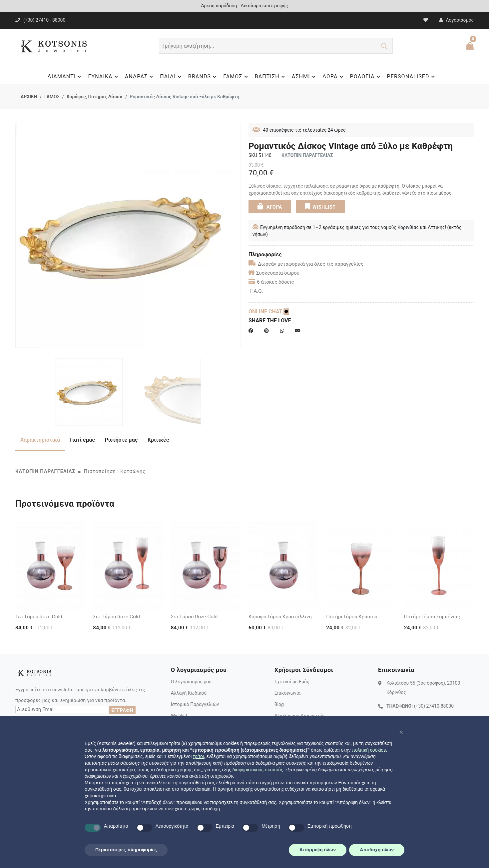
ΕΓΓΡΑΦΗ (122, 710)
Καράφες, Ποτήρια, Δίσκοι (95, 97)
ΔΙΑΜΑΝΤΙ (65, 77)
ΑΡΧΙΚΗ (29, 97)
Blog (279, 704)
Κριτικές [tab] (158, 440)
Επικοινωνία (287, 693)
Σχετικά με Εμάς (292, 682)
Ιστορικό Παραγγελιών (195, 704)
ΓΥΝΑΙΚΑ (104, 77)
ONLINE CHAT (269, 311)
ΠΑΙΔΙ (172, 77)
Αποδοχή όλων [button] (377, 850)
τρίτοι (198, 756)
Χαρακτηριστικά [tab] (40, 440)
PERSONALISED (412, 77)
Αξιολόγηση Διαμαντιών (300, 716)
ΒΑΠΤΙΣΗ (271, 77)
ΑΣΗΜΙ (305, 77)
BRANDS (203, 77)
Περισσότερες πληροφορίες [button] (126, 850)
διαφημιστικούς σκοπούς (258, 770)
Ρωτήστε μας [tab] (121, 440)
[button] (401, 732)
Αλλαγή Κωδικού (189, 693)
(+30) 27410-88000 (434, 706)
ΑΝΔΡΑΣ (140, 77)
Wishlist (179, 716)
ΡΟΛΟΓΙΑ (366, 77)
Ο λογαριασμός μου (191, 682)
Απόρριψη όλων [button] (318, 850)
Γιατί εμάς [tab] (82, 440)
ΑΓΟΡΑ (270, 206)
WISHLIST (320, 206)
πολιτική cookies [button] (369, 750)
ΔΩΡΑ (334, 77)
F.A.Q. (257, 291)
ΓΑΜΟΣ (236, 77)
